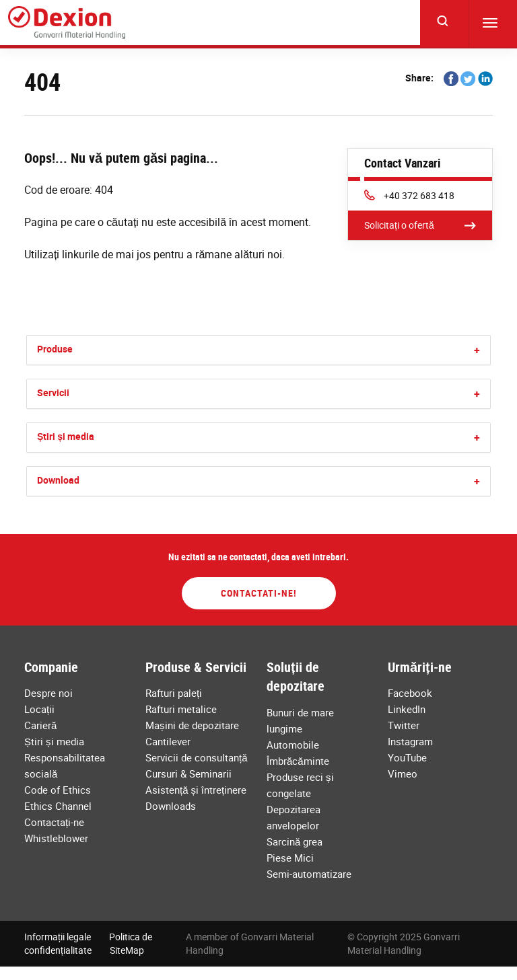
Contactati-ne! (259, 593)
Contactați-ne (54, 822)
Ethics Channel (58, 806)
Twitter (404, 725)
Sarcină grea (295, 841)
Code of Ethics (58, 790)
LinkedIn (407, 709)
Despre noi (48, 693)
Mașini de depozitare (192, 725)
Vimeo (403, 774)
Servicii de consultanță (197, 757)
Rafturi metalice (181, 709)
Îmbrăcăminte (298, 761)
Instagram (410, 741)
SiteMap (127, 950)
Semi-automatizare (309, 874)
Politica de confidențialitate (88, 943)
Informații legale (58, 937)
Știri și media (66, 436)
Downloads (171, 806)
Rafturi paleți (174, 693)
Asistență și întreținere (196, 790)
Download (58, 480)
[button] (477, 350)
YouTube (407, 757)
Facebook (410, 693)
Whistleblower (56, 838)
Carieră (40, 725)
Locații (39, 709)
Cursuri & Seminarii (188, 774)
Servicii (53, 392)
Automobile (293, 745)
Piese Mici (290, 858)
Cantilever (168, 741)
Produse (55, 349)
